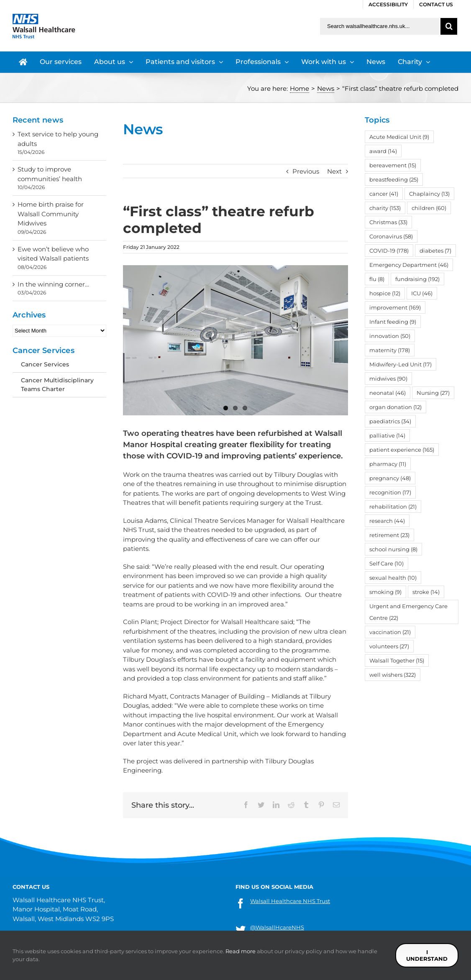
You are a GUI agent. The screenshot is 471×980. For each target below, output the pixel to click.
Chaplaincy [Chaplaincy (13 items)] (429, 194)
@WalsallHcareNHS (277, 927)
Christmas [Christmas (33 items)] (388, 222)
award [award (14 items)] (383, 151)
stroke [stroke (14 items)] (426, 592)
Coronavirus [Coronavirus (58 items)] (391, 236)
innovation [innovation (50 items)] (390, 336)
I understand (427, 955)
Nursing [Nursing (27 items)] (433, 393)
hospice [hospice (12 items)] (385, 293)
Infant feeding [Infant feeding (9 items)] (393, 322)
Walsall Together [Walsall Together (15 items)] (397, 660)
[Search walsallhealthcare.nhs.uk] (380, 26)
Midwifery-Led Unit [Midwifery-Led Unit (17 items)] (401, 364)
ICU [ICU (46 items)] (422, 293)
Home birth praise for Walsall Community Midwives (51, 214)
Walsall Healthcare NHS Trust (290, 901)
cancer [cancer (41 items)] (384, 194)
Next (334, 171)
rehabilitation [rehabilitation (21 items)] (393, 507)
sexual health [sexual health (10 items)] (393, 578)
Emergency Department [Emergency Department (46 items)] (409, 265)
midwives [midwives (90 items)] (388, 379)
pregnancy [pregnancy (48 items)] (390, 478)
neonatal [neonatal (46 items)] (388, 393)
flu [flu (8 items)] (377, 279)
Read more (241, 951)
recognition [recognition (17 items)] (390, 492)
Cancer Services (45, 364)
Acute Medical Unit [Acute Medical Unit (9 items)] (399, 137)
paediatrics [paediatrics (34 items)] (390, 421)
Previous (306, 171)
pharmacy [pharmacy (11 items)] (388, 464)
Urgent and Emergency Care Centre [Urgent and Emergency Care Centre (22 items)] (408, 612)
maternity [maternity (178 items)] (390, 350)
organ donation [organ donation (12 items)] (395, 407)
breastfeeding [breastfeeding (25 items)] (394, 179)
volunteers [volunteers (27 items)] (389, 646)
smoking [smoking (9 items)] (385, 592)
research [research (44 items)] (387, 521)
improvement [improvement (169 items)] (395, 307)
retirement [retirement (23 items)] (389, 535)
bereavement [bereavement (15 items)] (393, 165)
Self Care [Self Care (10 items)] (387, 563)
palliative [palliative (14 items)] (387, 435)
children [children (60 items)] (429, 208)
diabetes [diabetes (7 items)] (435, 251)
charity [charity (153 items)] (385, 208)
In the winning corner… (53, 284)
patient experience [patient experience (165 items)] (402, 450)
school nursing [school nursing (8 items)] (393, 549)
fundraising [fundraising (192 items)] (417, 279)
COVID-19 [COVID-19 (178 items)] (389, 251)
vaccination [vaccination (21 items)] (390, 632)
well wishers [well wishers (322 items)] (393, 675)
